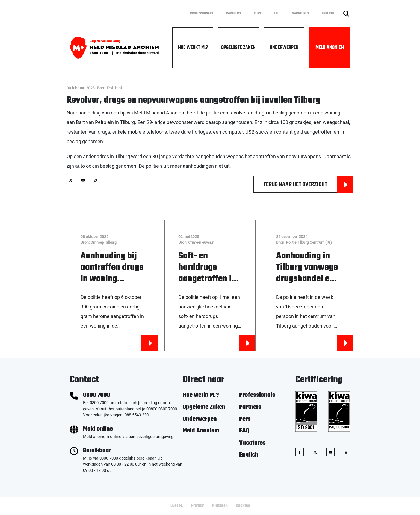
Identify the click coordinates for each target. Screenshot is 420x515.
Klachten (220, 506)
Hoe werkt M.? (193, 48)
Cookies (243, 506)
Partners (233, 14)
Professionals (202, 14)
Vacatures (301, 14)
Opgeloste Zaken (238, 48)
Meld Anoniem (330, 48)
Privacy (198, 506)
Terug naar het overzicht (308, 184)
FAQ (277, 14)
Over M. (177, 506)
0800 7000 (97, 395)
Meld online (98, 429)
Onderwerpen (284, 48)
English (328, 14)
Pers (257, 14)
